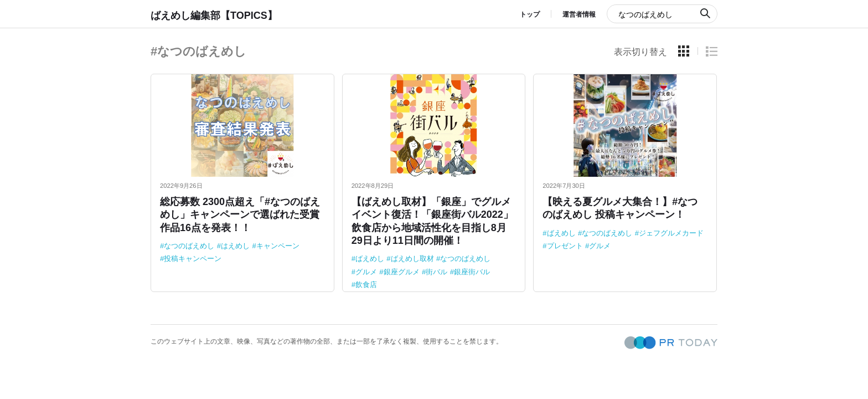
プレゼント (565, 246)
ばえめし (370, 259)
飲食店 (366, 285)
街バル (436, 272)
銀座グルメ (402, 272)
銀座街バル (472, 272)
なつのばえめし (189, 246)
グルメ (366, 272)
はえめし (235, 246)
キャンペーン (278, 246)
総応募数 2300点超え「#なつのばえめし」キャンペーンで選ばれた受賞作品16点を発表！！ (240, 215)
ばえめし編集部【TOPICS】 (214, 16)
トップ (530, 14)
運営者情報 (579, 14)
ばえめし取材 (412, 259)
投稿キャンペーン (193, 259)
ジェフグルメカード (671, 233)
